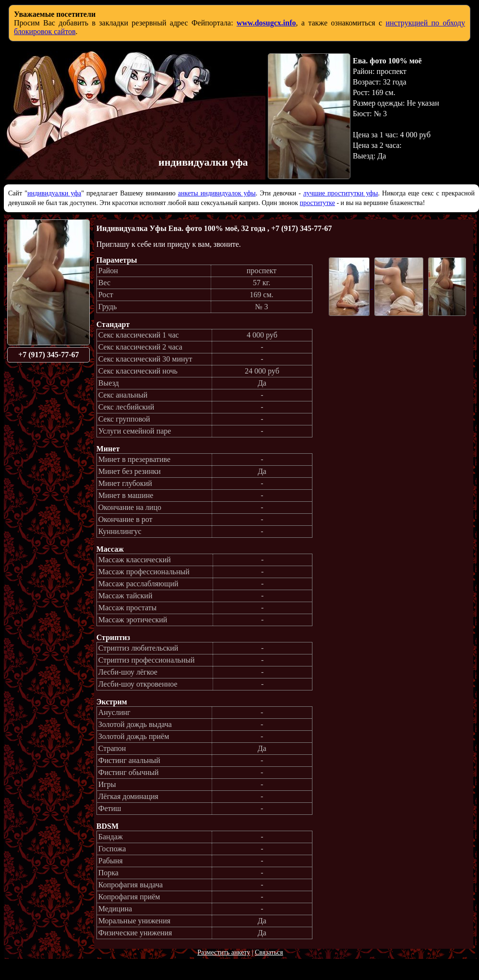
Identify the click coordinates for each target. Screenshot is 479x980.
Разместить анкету (224, 952)
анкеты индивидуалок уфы (217, 193)
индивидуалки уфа (54, 193)
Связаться (269, 952)
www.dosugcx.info (266, 23)
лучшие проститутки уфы (341, 193)
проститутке (317, 203)
